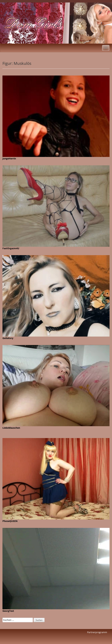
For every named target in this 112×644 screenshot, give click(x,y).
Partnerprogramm (97, 632)
